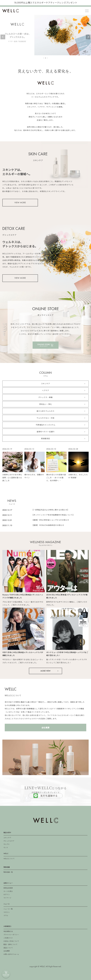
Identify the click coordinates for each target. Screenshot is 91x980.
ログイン (7, 895)
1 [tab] (44, 58)
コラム (6, 915)
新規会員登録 (8, 888)
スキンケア (46, 384)
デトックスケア (9, 841)
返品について (8, 948)
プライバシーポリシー (11, 935)
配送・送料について (10, 944)
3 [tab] (48, 58)
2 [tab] (46, 58)
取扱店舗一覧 (8, 872)
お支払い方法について (11, 941)
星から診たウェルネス (45, 411)
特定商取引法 (8, 931)
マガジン (7, 912)
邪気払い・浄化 (46, 404)
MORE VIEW (45, 671)
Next (88, 37)
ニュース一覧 (8, 909)
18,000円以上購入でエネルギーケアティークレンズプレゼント (46, 3)
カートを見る (8, 891)
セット (6, 848)
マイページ (7, 898)
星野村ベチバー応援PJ (46, 432)
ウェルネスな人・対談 (45, 418)
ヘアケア (45, 391)
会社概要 (45, 728)
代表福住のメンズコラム (46, 425)
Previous (3, 37)
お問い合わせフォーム (11, 954)
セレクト (7, 844)
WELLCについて (9, 859)
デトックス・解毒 (45, 397)
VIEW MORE (20, 203)
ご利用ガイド (8, 938)
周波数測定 (46, 439)
